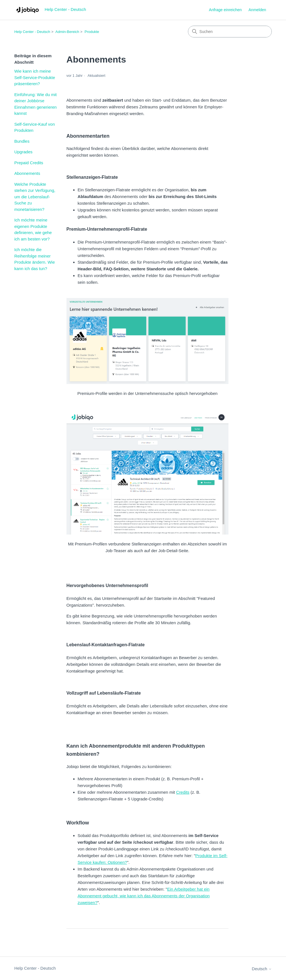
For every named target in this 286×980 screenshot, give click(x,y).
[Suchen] (230, 32)
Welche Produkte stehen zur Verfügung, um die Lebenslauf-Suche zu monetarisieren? (35, 197)
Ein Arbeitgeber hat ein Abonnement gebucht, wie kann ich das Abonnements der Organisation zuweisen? (144, 896)
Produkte (92, 32)
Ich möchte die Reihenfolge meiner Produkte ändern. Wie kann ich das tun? (34, 259)
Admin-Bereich (67, 32)
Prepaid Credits (29, 163)
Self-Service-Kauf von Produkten (34, 127)
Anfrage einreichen (225, 10)
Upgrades (23, 152)
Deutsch (262, 969)
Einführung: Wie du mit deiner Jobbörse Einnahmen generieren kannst (35, 104)
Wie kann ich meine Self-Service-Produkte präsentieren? (35, 77)
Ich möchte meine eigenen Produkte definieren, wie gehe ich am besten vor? (33, 229)
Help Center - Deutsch (32, 32)
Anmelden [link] (257, 10)
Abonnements (27, 173)
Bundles (22, 141)
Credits (183, 792)
